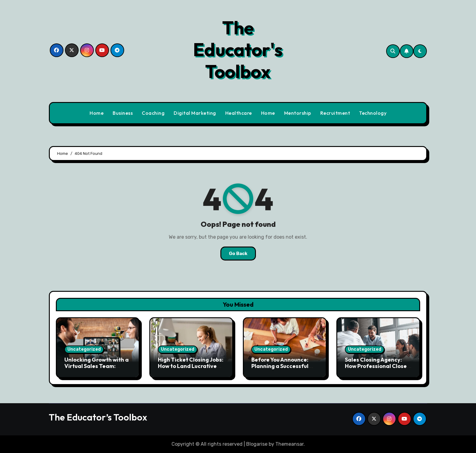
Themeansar (289, 444)
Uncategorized (84, 349)
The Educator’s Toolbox (98, 417)
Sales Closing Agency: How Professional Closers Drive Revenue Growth (378, 366)
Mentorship (298, 113)
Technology (373, 113)
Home (97, 113)
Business (123, 113)
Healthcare (239, 113)
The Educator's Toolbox (238, 49)
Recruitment (335, 113)
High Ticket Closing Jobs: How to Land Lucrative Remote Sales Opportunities (191, 370)
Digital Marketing (195, 113)
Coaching (153, 113)
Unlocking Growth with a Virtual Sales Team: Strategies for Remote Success (97, 370)
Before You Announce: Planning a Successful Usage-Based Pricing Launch (280, 370)
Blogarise (257, 444)
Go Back (238, 254)
